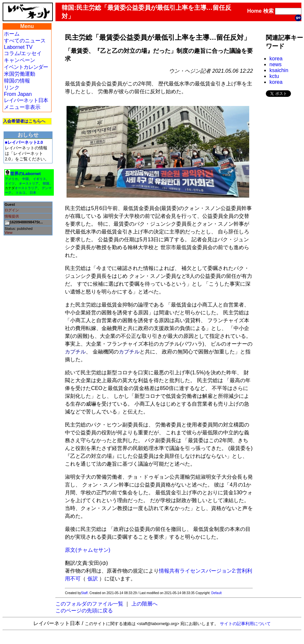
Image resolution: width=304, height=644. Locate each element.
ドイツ (10, 183)
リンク (12, 88)
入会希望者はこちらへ (24, 121)
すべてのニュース (25, 41)
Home (254, 11)
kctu (274, 76)
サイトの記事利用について (245, 624)
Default (217, 593)
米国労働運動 (20, 74)
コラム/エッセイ (23, 53)
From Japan (18, 94)
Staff (84, 593)
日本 (33, 193)
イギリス (39, 179)
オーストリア (29, 183)
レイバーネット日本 (26, 100)
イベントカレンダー (26, 67)
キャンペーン (20, 60)
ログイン (12, 210)
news (275, 64)
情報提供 (12, 216)
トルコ (21, 193)
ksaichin (279, 70)
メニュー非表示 (22, 107)
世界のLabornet (25, 174)
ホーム (12, 34)
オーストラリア (26, 188)
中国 (25, 179)
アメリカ (11, 179)
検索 (268, 11)
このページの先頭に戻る (84, 611)
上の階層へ (144, 604)
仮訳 (93, 579)
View (8, 232)
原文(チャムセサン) (88, 550)
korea (276, 59)
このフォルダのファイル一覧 (89, 604)
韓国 (46, 183)
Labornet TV (18, 47)
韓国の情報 (17, 81)
